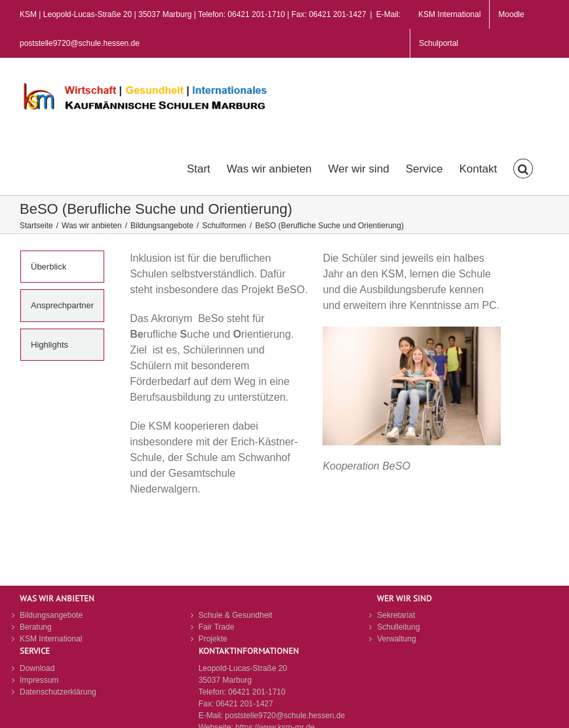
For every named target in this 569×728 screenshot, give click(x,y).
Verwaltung (396, 639)
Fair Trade (217, 627)
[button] (523, 167)
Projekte (213, 639)
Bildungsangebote (51, 615)
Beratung (36, 627)
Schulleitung (398, 627)
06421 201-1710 (257, 692)
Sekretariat (396, 615)
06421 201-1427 (244, 704)
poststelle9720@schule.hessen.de (285, 716)
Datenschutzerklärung (58, 692)
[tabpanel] (315, 387)
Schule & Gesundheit (236, 615)
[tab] (62, 267)
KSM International (51, 639)
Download (37, 668)
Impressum (39, 680)
